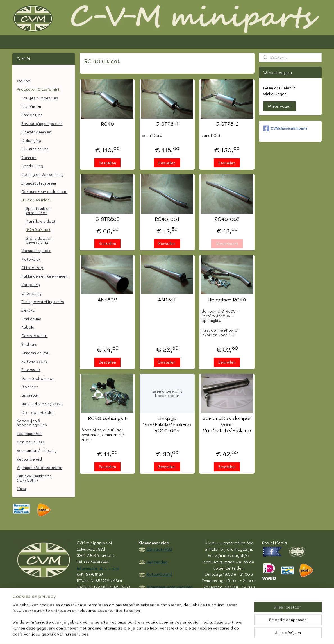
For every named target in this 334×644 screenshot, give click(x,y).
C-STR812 (227, 124)
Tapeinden (31, 106)
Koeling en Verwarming (43, 174)
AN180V (107, 300)
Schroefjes (32, 115)
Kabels (28, 327)
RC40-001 (167, 219)
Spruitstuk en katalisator (38, 210)
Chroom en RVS (35, 353)
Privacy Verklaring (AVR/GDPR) (34, 478)
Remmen (29, 157)
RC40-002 (227, 219)
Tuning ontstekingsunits (43, 302)
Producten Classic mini (38, 89)
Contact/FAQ (159, 549)
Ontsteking (31, 293)
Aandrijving (32, 166)
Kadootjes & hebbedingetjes (32, 423)
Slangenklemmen (36, 132)
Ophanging (31, 140)
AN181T (167, 300)
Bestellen (107, 163)
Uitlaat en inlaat (37, 200)
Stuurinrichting (35, 149)
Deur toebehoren (38, 378)
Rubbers (29, 344)
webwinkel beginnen (173, 634)
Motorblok (31, 259)
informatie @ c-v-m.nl (98, 568)
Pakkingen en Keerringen (45, 276)
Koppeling (31, 284)
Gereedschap (34, 336)
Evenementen (29, 433)
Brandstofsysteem (39, 183)
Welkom (24, 81)
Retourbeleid (29, 459)
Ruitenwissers (34, 361)
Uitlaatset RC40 (227, 300)
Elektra (28, 310)
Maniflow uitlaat (41, 221)
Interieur (30, 395)
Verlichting (31, 319)
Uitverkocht (227, 243)
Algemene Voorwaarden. (170, 587)
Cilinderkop (32, 268)
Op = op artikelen (38, 412)
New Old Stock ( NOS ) (42, 404)
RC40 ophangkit (107, 418)
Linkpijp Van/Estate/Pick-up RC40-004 (167, 424)
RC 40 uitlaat (38, 229)
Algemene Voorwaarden (39, 467)
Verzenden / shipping (37, 450)
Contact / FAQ (30, 442)
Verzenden (156, 562)
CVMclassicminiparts (285, 128)
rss (151, 634)
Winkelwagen (280, 106)
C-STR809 (107, 219)
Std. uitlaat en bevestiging (39, 240)
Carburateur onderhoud (44, 191)
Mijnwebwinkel (224, 634)
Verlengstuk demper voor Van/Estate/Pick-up (227, 424)
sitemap (139, 634)
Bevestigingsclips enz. (42, 123)
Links (21, 488)
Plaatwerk (31, 370)
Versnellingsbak (36, 250)
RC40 (107, 124)
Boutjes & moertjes (40, 98)
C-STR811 (167, 124)
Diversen (30, 387)
